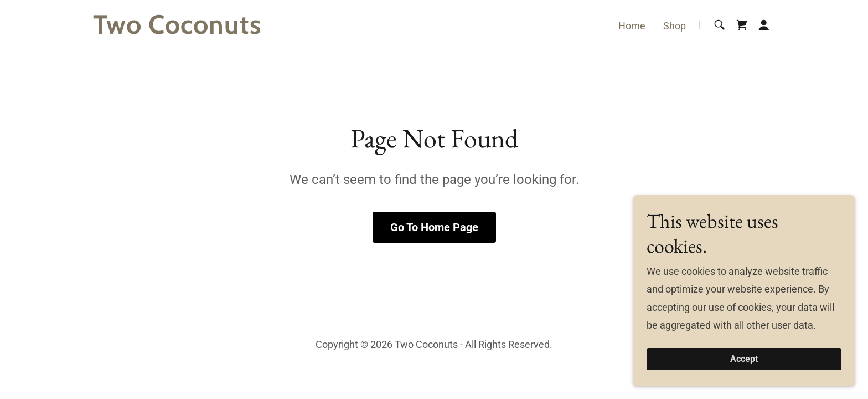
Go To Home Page (434, 227)
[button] (764, 25)
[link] (212, 30)
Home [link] (632, 26)
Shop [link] (675, 26)
